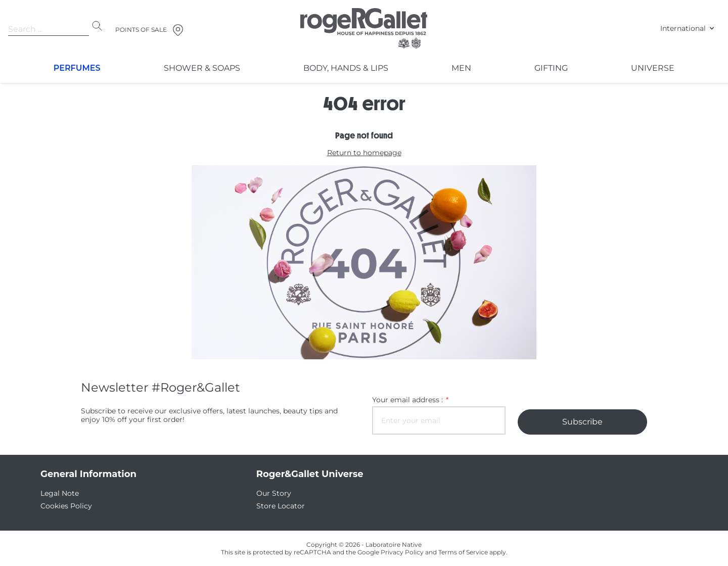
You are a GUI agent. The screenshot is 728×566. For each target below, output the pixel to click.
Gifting (551, 68)
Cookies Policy (64, 506)
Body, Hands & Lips (345, 68)
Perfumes (77, 68)
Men (460, 68)
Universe (653, 68)
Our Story (271, 493)
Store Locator (278, 506)
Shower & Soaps (201, 68)
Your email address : (406, 400)
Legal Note (58, 493)
